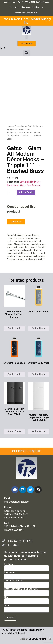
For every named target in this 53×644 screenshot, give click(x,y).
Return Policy (36, 630)
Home (10, 126)
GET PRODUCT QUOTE (26, 451)
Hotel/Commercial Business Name (26, 591)
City (26, 599)
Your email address (26, 583)
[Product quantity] (11, 192)
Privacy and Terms (18, 630)
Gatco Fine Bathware (30, 185)
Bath (24, 126)
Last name (26, 575)
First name (26, 566)
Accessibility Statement (13, 633)
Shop (17, 126)
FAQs (4, 630)
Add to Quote (26, 192)
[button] (26, 37)
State (26, 608)
